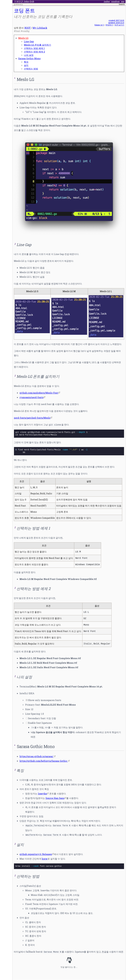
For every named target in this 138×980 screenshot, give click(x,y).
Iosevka (42, 794)
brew (45, 859)
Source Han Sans (55, 798)
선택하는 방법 (31, 69)
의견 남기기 (119, 25)
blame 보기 (99, 25)
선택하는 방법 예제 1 (34, 48)
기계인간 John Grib (24, 2)
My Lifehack (40, 28)
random (115, 2)
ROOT (28, 28)
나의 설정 (29, 55)
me (123, 2)
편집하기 (109, 25)
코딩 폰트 (24, 10)
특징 (26, 62)
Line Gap (29, 41)
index (107, 2)
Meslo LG (23, 38)
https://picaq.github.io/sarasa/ (37, 756)
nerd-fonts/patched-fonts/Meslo (32, 418)
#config (25, 31)
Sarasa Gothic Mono (29, 58)
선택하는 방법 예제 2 (34, 52)
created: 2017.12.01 (116, 20)
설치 (26, 65)
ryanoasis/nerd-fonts (31, 397)
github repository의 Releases (36, 854)
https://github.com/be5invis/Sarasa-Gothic (44, 761)
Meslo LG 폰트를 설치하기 (37, 45)
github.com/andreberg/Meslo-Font (39, 393)
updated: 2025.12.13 (116, 23)
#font (17, 31)
